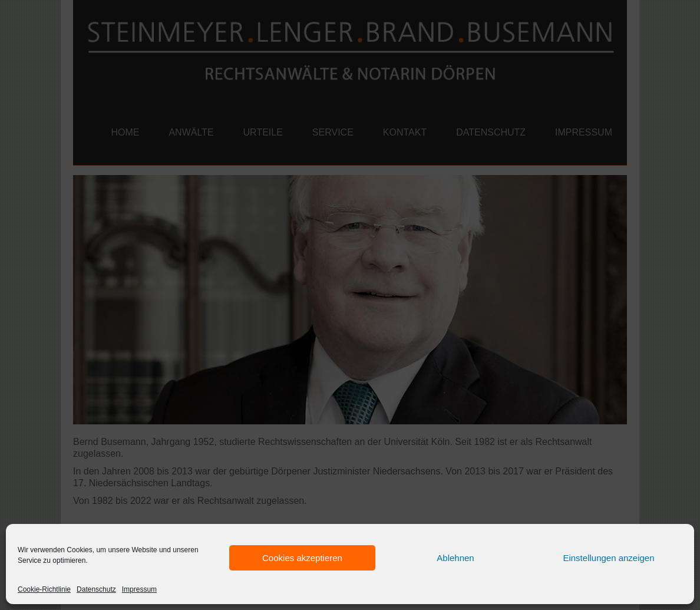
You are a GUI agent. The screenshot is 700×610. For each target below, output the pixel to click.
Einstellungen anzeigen (608, 558)
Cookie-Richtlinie (44, 589)
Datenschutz (96, 589)
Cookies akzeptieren (302, 558)
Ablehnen (455, 558)
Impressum (139, 589)
